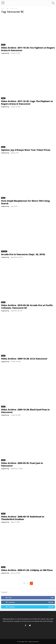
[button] (53, 3)
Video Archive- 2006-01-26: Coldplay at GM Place (27, 570)
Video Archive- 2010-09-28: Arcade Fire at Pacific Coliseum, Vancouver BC (27, 307)
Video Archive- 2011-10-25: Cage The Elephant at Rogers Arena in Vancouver (27, 103)
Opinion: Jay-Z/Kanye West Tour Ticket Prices (26, 150)
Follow (51, 602)
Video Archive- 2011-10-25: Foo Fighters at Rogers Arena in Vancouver (28, 49)
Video (3, 45)
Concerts (4, 251)
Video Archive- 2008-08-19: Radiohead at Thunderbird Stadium (23, 518)
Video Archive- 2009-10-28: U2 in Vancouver (24, 359)
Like (52, 598)
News (3, 147)
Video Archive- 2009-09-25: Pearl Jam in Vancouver (22, 464)
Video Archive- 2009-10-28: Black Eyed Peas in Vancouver (25, 411)
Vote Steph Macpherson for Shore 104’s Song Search (25, 202)
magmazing (5, 53)
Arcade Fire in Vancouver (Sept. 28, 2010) (23, 254)
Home (3, 8)
